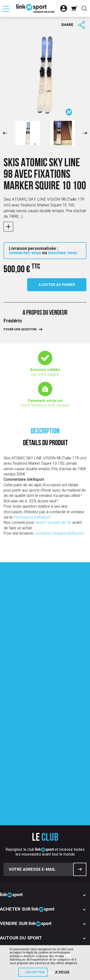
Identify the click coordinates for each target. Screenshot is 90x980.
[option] (28, 133)
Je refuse (62, 972)
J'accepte (33, 972)
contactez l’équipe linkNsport (59, 533)
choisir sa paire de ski (54, 522)
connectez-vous (25, 253)
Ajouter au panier (57, 285)
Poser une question (20, 329)
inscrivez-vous (63, 253)
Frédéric (13, 321)
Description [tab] (45, 432)
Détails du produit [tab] (45, 443)
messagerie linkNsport (32, 517)
